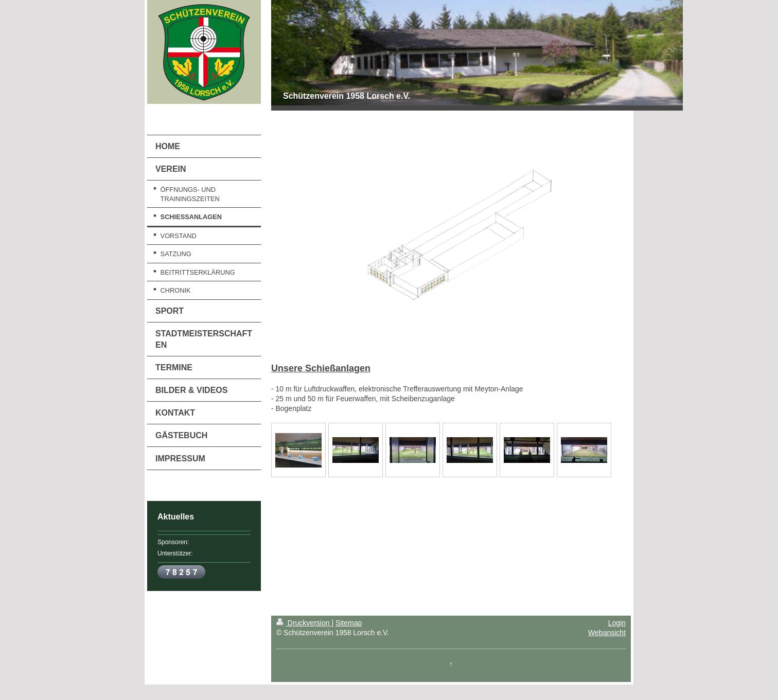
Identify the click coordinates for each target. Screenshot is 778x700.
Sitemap (349, 623)
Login (617, 623)
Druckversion (304, 623)
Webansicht (607, 633)
